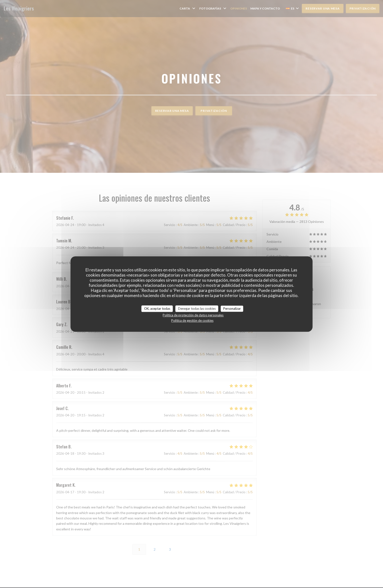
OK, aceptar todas (157, 309)
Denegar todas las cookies (197, 309)
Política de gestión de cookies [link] (192, 320)
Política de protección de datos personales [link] (193, 315)
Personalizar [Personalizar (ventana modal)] (232, 309)
